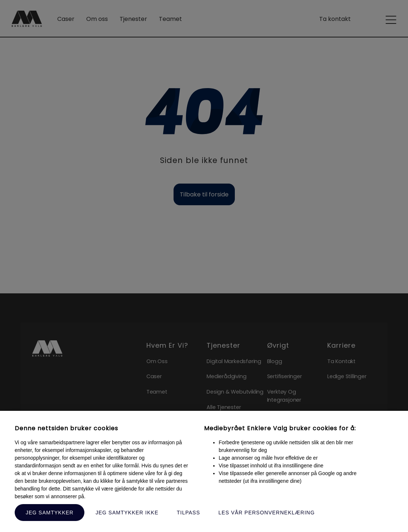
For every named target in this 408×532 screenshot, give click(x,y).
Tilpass (189, 513)
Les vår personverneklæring (267, 513)
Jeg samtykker (50, 513)
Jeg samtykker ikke (127, 513)
